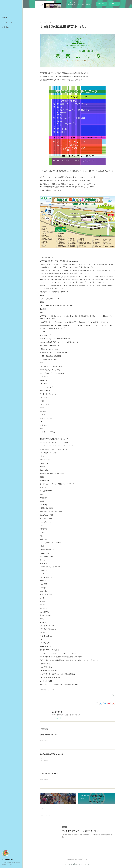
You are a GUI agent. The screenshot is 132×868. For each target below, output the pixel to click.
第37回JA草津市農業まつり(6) (47, 690)
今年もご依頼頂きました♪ (48, 735)
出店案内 (6, 27)
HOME (5, 17)
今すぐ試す (101, 4)
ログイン (114, 4)
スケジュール (7, 22)
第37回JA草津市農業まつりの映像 (51, 754)
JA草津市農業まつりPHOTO (49, 774)
